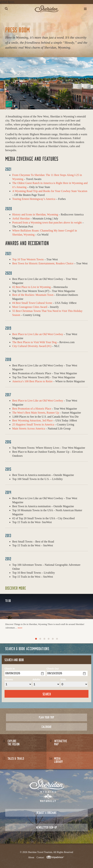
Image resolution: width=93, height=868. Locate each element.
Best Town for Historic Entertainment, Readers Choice (43, 263)
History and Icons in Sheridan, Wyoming (35, 214)
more (20, 628)
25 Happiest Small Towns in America (33, 424)
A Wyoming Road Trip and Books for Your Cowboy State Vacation (50, 191)
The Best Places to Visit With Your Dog (34, 342)
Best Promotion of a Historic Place (32, 409)
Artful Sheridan (21, 218)
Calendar (46, 727)
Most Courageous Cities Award (30, 307)
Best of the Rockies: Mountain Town (33, 295)
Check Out (53, 669)
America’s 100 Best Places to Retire (32, 381)
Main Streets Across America (29, 428)
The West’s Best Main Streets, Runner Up (36, 413)
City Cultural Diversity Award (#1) (32, 346)
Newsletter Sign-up (46, 827)
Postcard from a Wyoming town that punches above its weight (47, 223)
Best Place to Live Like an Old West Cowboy (38, 334)
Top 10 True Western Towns (28, 259)
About (31, 857)
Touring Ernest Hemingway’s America (34, 199)
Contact (40, 857)
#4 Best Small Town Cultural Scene (32, 303)
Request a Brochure (46, 813)
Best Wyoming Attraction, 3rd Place (32, 420)
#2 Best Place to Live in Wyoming (31, 287)
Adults (36, 679)
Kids (63, 679)
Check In (10, 669)
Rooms (9, 679)
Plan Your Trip (46, 717)
